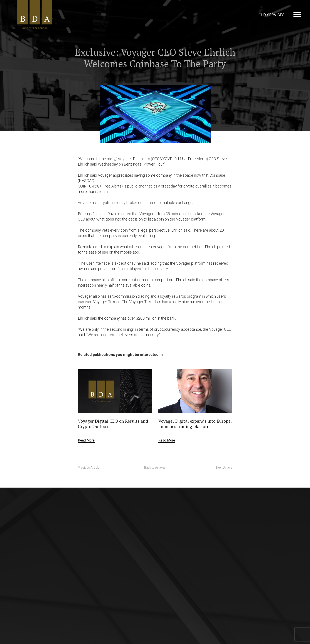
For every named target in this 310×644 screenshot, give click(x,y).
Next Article (224, 468)
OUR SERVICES (272, 15)
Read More (86, 440)
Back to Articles (155, 468)
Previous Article (89, 468)
